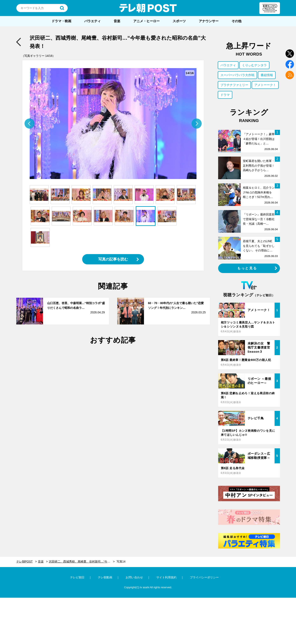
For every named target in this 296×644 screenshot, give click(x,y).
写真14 (121, 561)
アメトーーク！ (265, 85)
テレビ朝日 (77, 577)
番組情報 (267, 75)
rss (290, 75)
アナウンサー (209, 21)
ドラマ (225, 95)
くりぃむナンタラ (254, 65)
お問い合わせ (134, 577)
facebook (290, 64)
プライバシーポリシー (204, 577)
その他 (236, 21)
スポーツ (179, 21)
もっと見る (247, 268)
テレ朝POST (148, 8)
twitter (290, 54)
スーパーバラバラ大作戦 (237, 75)
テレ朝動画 (105, 577)
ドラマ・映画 (61, 21)
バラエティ (92, 21)
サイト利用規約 (166, 577)
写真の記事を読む (113, 259)
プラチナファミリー (234, 85)
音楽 (117, 21)
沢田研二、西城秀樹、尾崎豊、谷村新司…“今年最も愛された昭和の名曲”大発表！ (82, 561)
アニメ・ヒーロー (146, 21)
